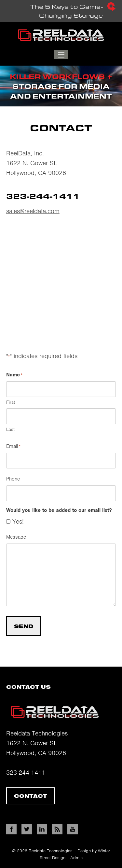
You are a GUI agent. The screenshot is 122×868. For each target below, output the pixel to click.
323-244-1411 (26, 773)
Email (13, 446)
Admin (76, 858)
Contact (31, 796)
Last (10, 429)
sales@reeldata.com (33, 211)
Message (16, 537)
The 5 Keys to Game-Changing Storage (67, 7)
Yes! (18, 521)
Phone (13, 479)
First (11, 402)
